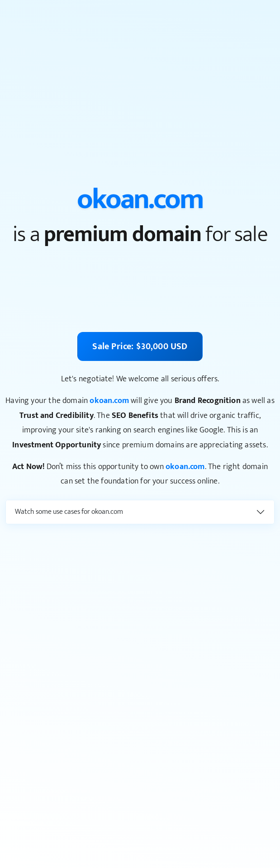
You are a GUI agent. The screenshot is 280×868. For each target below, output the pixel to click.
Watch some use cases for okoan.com (69, 512)
